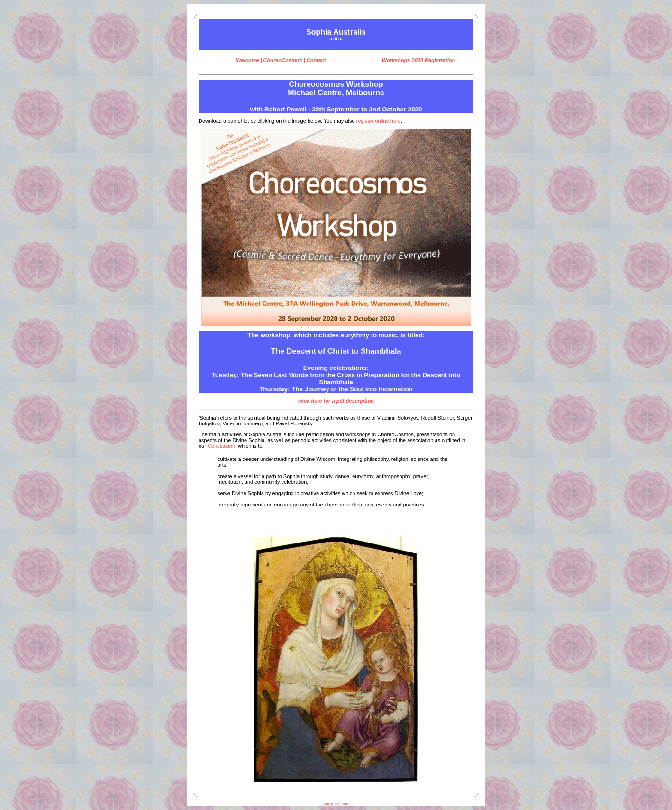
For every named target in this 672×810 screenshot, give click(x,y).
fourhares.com (336, 804)
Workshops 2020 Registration (418, 60)
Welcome (247, 60)
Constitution (221, 446)
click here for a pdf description (336, 401)
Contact (316, 60)
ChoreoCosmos (283, 60)
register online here (379, 121)
